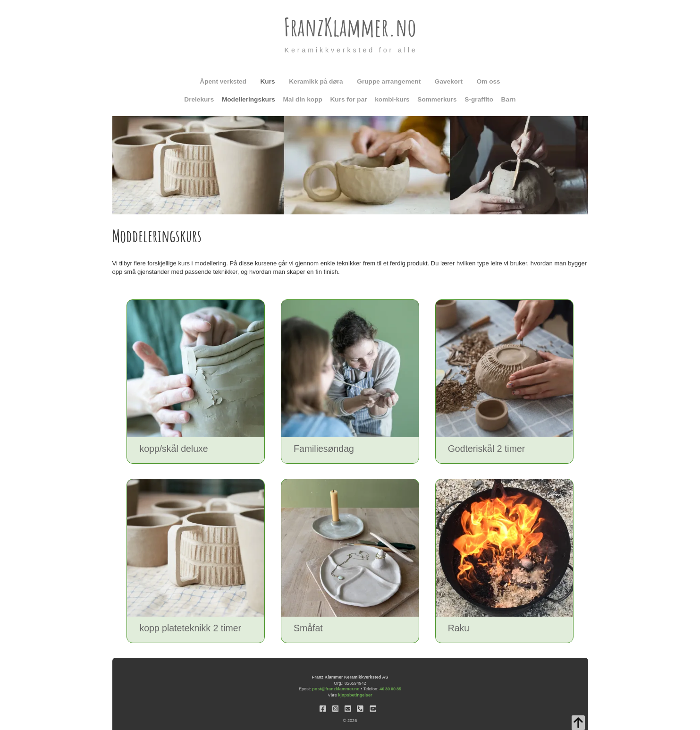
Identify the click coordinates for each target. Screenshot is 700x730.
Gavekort (449, 81)
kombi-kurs (392, 99)
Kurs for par (348, 99)
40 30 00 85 (390, 689)
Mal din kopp (302, 99)
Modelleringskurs (249, 99)
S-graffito (479, 99)
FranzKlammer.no (350, 27)
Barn (509, 99)
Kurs (268, 81)
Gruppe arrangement (389, 81)
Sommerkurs (437, 99)
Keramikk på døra (316, 81)
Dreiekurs (199, 99)
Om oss (489, 81)
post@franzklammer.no (336, 689)
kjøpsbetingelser (355, 695)
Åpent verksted (223, 81)
